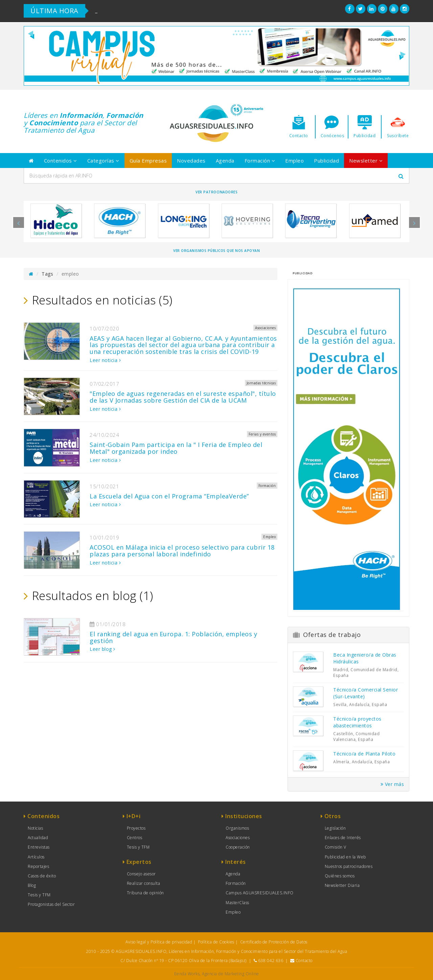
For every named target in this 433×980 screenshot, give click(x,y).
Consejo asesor (141, 874)
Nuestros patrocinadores (349, 866)
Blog (32, 885)
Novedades (191, 161)
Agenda (225, 161)
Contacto (304, 961)
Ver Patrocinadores (216, 192)
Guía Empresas (148, 161)
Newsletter (366, 161)
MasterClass (237, 903)
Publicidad (326, 161)
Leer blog (102, 649)
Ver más (392, 784)
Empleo (294, 161)
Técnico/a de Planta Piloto (364, 754)
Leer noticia (105, 360)
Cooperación (238, 847)
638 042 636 (271, 961)
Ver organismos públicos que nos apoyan (216, 251)
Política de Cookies (216, 942)
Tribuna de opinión (145, 893)
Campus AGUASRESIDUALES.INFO (260, 893)
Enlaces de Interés (343, 838)
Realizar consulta (144, 883)
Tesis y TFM (39, 895)
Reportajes (38, 866)
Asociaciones (238, 838)
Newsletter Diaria (342, 885)
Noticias (35, 828)
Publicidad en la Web (345, 857)
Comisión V (336, 847)
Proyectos (136, 828)
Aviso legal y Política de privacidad (159, 942)
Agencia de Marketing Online (231, 974)
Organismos (237, 828)
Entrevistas (39, 847)
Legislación (335, 828)
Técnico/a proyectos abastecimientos (357, 722)
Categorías (103, 161)
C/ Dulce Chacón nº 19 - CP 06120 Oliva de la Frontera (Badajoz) (184, 961)
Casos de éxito (42, 876)
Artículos (36, 857)
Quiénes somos (340, 876)
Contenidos (61, 161)
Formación (260, 161)
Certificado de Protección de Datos (274, 942)
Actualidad (38, 838)
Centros (135, 838)
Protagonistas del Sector (51, 904)
